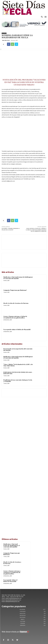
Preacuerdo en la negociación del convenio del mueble (18, 350)
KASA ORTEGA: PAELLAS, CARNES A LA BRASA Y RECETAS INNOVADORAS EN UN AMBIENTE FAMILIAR (36, 230)
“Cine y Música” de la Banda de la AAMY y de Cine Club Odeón (18, 365)
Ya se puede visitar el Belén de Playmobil (17, 330)
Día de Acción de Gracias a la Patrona (16, 303)
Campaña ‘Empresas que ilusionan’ (15, 290)
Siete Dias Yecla (6, 40)
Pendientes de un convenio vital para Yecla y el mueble (18, 381)
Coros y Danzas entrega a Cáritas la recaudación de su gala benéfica (15, 317)
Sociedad (4, 33)
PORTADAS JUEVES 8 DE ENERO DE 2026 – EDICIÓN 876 (18, 373)
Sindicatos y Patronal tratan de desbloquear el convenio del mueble (18, 278)
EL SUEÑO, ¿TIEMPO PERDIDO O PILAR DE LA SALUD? (11, 229)
